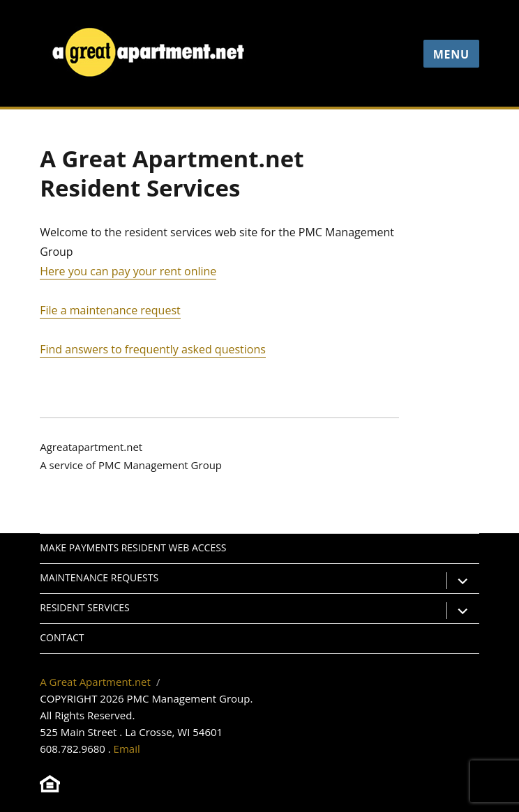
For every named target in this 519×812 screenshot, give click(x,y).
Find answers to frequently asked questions (153, 349)
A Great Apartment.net (95, 682)
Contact (62, 637)
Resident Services (84, 607)
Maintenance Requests (99, 577)
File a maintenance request (110, 310)
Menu (451, 54)
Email (127, 749)
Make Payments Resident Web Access (133, 547)
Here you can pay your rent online (128, 271)
